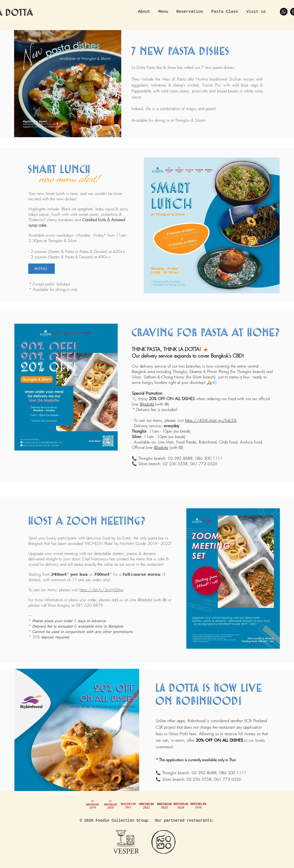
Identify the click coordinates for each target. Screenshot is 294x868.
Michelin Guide (133, 544)
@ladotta (147, 404)
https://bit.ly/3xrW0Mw (101, 590)
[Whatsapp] (284, 12)
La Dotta (124, 538)
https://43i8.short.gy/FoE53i (211, 420)
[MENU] (41, 269)
